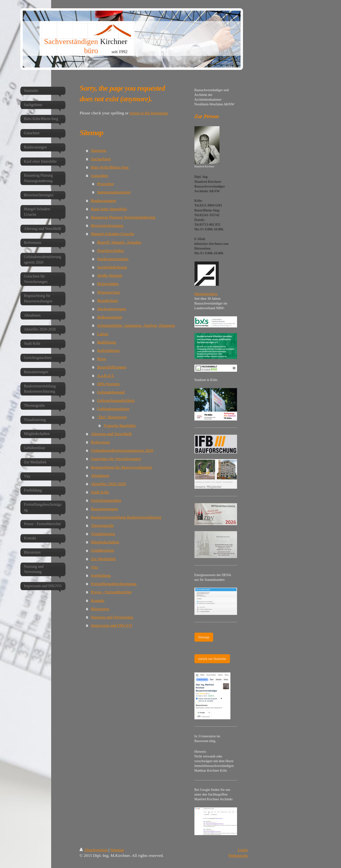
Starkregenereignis (113, 259)
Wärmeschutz (109, 292)
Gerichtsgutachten (106, 500)
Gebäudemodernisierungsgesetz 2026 (122, 450)
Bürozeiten (100, 609)
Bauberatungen (104, 201)
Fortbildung (101, 575)
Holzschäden (108, 284)
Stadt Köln (100, 492)
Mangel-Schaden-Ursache (113, 234)
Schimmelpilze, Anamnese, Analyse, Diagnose (136, 325)
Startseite (99, 150)
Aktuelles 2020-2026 (108, 484)
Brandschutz (108, 300)
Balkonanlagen (110, 317)
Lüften (103, 334)
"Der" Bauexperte (112, 417)
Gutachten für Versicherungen (116, 459)
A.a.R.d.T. (106, 376)
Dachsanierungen (112, 309)
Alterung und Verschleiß (111, 434)
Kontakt (98, 600)
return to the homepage (149, 113)
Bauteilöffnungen (112, 367)
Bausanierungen (104, 509)
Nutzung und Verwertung (112, 617)
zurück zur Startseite (212, 659)
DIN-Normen (108, 384)
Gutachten (99, 175)
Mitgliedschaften (105, 542)
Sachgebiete (101, 159)
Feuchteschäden (110, 251)
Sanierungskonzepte (114, 192)
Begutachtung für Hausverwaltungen (122, 467)
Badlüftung (106, 342)
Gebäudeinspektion (113, 409)
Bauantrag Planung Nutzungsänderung (123, 217)
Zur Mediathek (103, 559)
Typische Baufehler (120, 425)
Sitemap (204, 637)
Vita (94, 567)
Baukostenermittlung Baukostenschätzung (126, 517)
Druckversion (94, 850)
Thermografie (102, 525)
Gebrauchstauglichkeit (116, 400)
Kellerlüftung (108, 350)
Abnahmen (100, 475)
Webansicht (238, 855)
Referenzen (100, 442)
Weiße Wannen (110, 275)
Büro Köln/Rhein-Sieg (110, 167)
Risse (102, 359)
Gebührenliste (103, 550)
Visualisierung (103, 534)
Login (243, 850)
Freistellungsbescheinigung (114, 584)
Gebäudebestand (111, 392)
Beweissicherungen (107, 225)
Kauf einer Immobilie (109, 209)
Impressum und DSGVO (112, 625)
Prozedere (105, 184)
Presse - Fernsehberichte (111, 592)
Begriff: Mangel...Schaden (119, 242)
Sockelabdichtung (112, 267)
